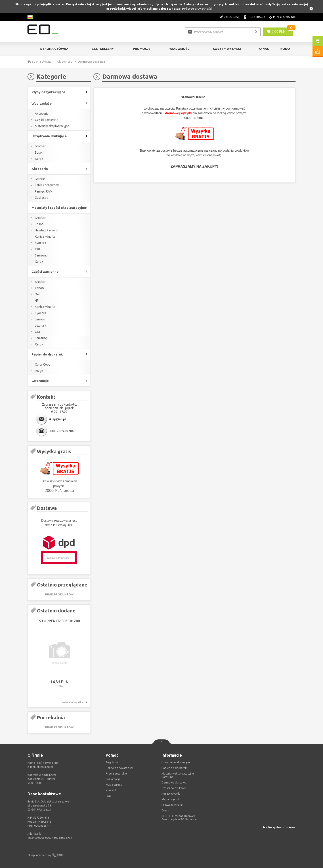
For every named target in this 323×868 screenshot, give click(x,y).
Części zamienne (47, 120)
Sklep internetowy (39, 855)
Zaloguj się (232, 17)
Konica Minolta (45, 237)
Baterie (40, 179)
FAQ (108, 796)
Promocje (142, 49)
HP (37, 301)
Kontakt (111, 790)
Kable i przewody (47, 185)
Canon (39, 288)
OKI (37, 249)
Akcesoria (42, 114)
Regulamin (112, 762)
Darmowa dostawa (174, 782)
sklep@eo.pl (57, 419)
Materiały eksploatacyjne (52, 126)
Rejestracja (257, 17)
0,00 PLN (278, 32)
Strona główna (54, 49)
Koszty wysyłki (227, 49)
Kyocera (40, 243)
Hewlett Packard (46, 230)
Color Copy (43, 364)
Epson (39, 152)
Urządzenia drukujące (176, 762)
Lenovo (40, 319)
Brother (40, 146)
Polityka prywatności (119, 768)
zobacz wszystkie (73, 702)
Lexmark (41, 326)
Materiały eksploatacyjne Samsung (178, 775)
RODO (285, 49)
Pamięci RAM (44, 191)
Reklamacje (113, 779)
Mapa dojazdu (171, 799)
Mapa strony (114, 785)
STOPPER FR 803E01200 (59, 621)
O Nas (264, 49)
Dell (38, 294)
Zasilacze (42, 198)
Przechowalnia (284, 17)
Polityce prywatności (197, 8)
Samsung (41, 255)
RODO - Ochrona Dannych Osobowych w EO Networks (180, 818)
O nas (165, 810)
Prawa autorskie (172, 805)
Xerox (39, 159)
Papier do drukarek (174, 768)
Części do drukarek (174, 788)
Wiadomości (180, 49)
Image (39, 371)
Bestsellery (103, 49)
